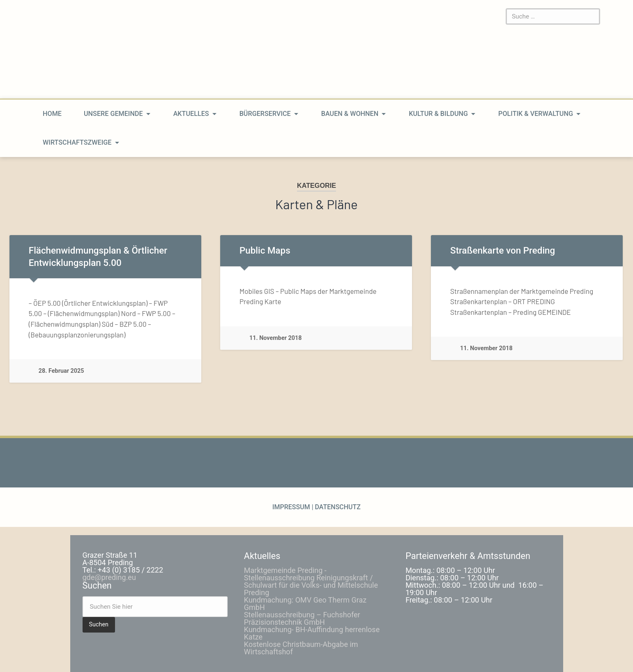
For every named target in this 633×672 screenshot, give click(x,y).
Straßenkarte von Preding (503, 250)
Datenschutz (337, 507)
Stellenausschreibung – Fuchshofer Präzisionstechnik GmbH (302, 618)
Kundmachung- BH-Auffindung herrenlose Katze (312, 633)
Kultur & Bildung (438, 114)
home (52, 114)
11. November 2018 (276, 338)
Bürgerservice (265, 114)
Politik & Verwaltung (536, 114)
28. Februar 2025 (61, 371)
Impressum (292, 507)
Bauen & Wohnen (350, 114)
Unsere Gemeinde (113, 114)
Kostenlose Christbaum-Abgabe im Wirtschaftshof (301, 648)
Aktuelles (191, 114)
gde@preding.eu (109, 577)
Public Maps (265, 250)
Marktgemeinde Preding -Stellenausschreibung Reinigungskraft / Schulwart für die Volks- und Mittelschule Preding (311, 581)
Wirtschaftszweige (77, 142)
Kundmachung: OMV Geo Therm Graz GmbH (305, 604)
